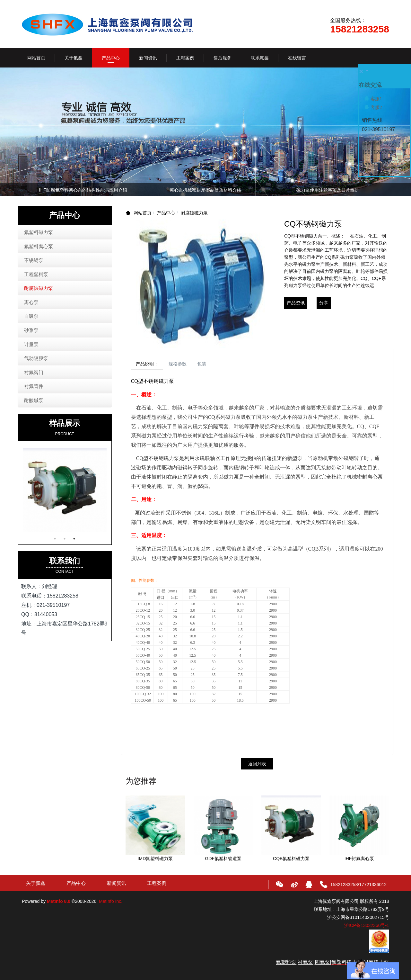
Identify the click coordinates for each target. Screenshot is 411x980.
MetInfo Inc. (111, 903)
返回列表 (257, 766)
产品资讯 (296, 303)
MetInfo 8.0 (59, 903)
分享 (324, 303)
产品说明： (149, 365)
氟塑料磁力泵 (39, 232)
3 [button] (74, 539)
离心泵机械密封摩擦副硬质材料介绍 (205, 190)
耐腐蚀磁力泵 (194, 213)
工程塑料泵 (36, 274)
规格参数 (183, 365)
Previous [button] (25, 190)
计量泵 (31, 344)
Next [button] (386, 190)
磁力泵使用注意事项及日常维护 (328, 190)
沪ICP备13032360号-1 (367, 927)
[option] (205, 191)
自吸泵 (31, 316)
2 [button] (65, 539)
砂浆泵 (31, 330)
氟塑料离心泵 (39, 246)
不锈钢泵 (34, 260)
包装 (211, 365)
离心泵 (31, 302)
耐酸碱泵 (34, 400)
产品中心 (166, 213)
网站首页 (36, 58)
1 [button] (55, 539)
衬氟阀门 (34, 372)
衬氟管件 (34, 386)
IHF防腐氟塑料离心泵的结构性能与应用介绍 (83, 190)
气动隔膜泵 (36, 358)
